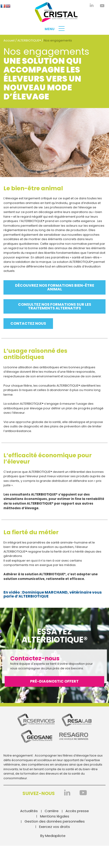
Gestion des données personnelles (55, 821)
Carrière (52, 811)
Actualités (29, 811)
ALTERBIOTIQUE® (29, 40)
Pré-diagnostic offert (54, 681)
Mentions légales (55, 816)
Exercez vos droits (54, 827)
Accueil (9, 40)
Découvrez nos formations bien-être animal (55, 287)
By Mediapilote (53, 836)
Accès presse (77, 811)
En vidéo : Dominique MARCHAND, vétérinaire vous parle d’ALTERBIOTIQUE (53, 594)
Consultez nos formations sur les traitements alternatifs (55, 306)
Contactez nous (28, 323)
